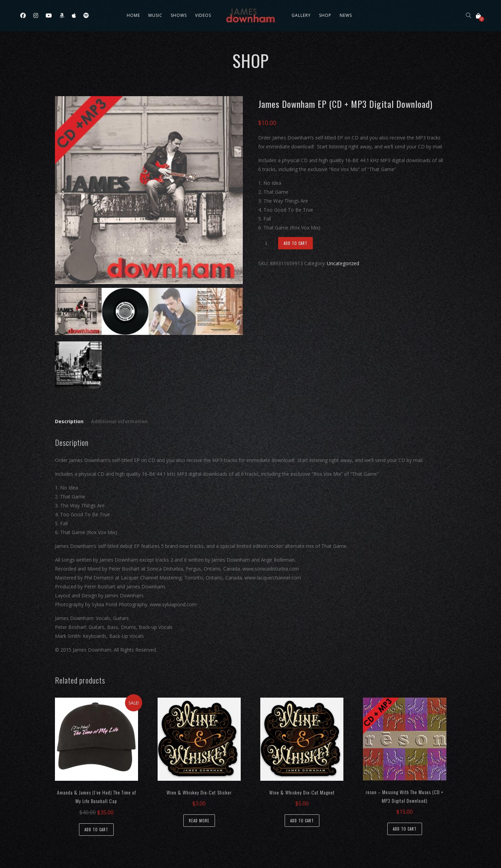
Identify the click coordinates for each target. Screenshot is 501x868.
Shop (325, 15)
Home (133, 15)
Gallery (301, 15)
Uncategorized (343, 263)
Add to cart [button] (96, 830)
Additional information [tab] (119, 421)
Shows (179, 15)
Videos (203, 15)
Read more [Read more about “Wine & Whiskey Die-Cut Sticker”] (199, 821)
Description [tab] (69, 421)
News (346, 15)
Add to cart (295, 243)
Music (155, 15)
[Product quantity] (266, 243)
